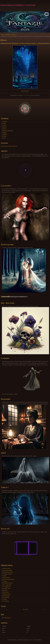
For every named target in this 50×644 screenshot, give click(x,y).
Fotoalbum (8, 35)
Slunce (5, 127)
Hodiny (5, 136)
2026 (27, 610)
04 (24, 610)
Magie (5, 133)
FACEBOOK (6, 598)
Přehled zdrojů (7, 618)
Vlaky (4, 123)
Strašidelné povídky (8, 572)
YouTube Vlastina (7, 574)
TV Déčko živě (7, 587)
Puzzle (5, 599)
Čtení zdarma (6, 596)
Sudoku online (7, 594)
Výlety (5, 576)
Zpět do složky (25, 91)
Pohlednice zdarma (8, 583)
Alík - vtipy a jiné (7, 585)
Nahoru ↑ (40, 640)
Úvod (2, 35)
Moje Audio (6, 592)
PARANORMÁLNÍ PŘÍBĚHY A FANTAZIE (18, 5)
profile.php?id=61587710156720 (9, 146)
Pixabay (5, 581)
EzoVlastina (6, 601)
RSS (21, 640)
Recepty (5, 590)
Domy (4, 138)
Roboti (5, 129)
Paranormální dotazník (9, 579)
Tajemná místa (7, 569)
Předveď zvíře (7, 589)
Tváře (4, 125)
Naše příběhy (6, 578)
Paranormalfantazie (8, 131)
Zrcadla (5, 122)
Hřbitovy (14, 35)
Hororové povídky (7, 570)
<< (7, 610)
